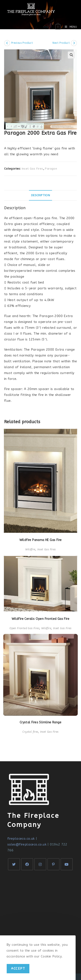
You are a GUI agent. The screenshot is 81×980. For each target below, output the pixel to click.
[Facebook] (27, 864)
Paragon (51, 169)
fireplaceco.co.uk (21, 839)
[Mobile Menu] (69, 27)
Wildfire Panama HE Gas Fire (41, 540)
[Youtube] (67, 864)
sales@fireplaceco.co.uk (27, 844)
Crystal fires (30, 732)
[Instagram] (40, 864)
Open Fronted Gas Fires (24, 628)
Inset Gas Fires (33, 169)
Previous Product (22, 43)
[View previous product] (7, 43)
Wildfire (30, 549)
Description (40, 195)
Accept (18, 969)
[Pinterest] (53, 864)
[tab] (41, 195)
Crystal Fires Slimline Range (40, 722)
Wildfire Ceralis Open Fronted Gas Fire (40, 619)
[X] (14, 864)
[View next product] (74, 43)
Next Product (61, 43)
